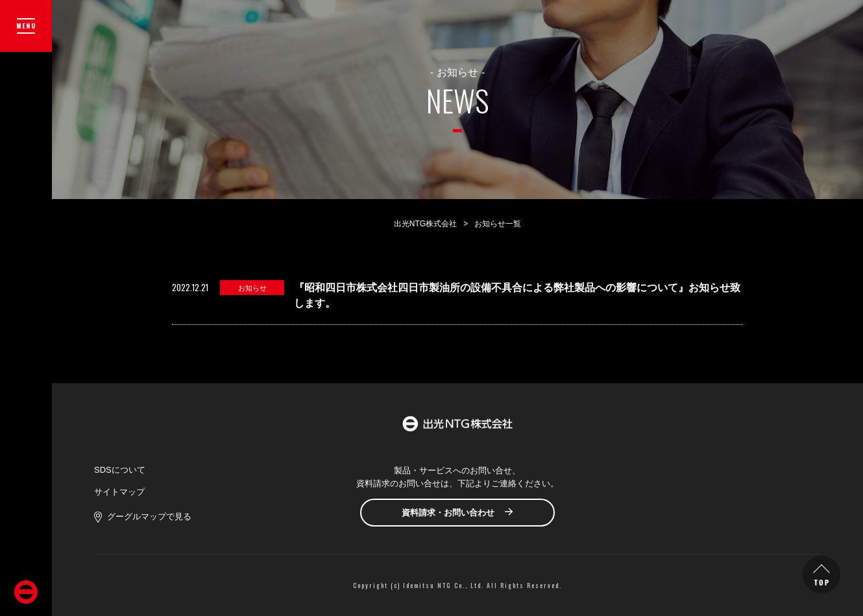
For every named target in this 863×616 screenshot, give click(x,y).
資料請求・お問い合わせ (448, 513)
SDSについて (120, 470)
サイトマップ (119, 492)
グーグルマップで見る (149, 516)
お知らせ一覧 (498, 224)
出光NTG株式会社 (425, 224)
